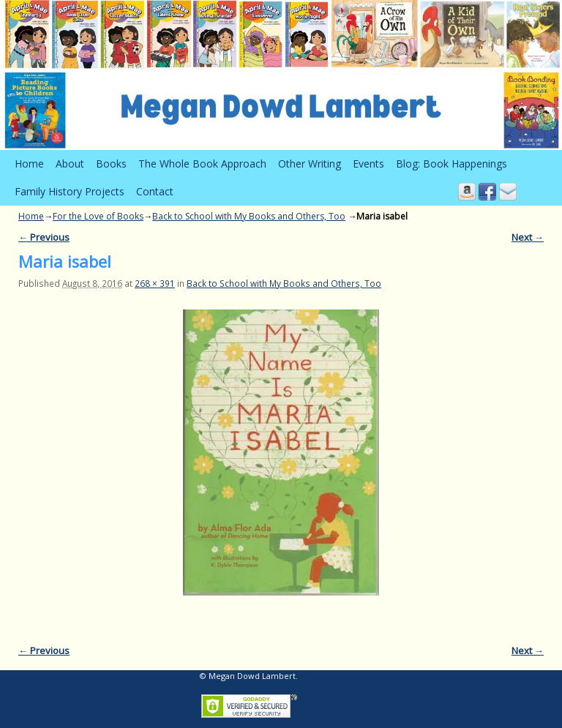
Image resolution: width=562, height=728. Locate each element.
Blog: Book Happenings (452, 164)
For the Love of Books (98, 216)
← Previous (44, 237)
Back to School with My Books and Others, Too (249, 216)
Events (368, 164)
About (70, 164)
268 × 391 (155, 283)
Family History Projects (70, 191)
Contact (155, 191)
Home (29, 164)
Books (111, 164)
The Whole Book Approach (202, 164)
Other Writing (310, 164)
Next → (528, 237)
